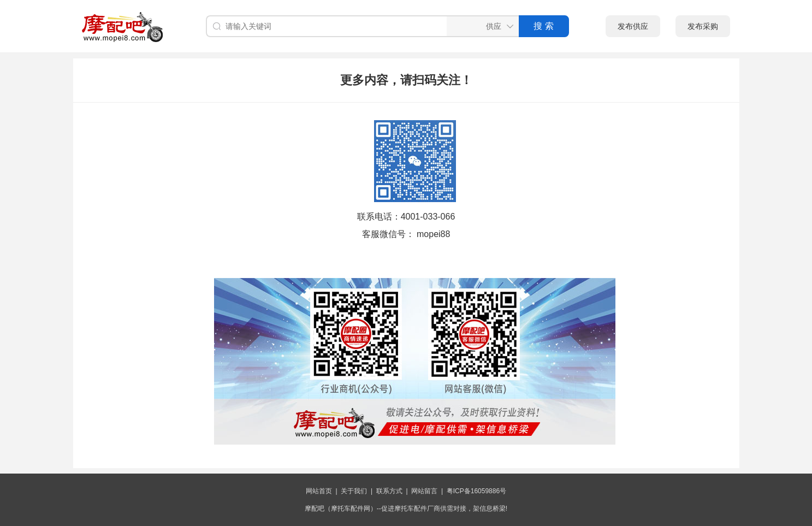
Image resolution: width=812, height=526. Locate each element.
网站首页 (319, 491)
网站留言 (424, 491)
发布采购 (703, 26)
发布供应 (633, 26)
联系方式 (389, 491)
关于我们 (354, 491)
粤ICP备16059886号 (476, 491)
